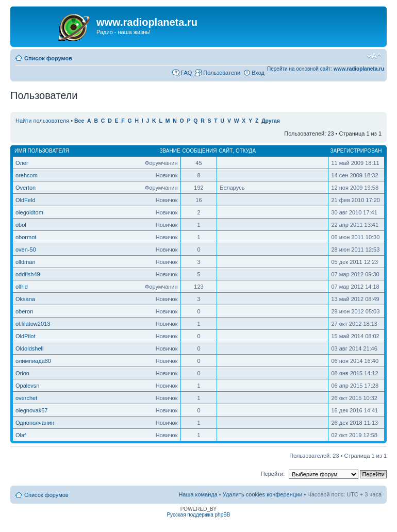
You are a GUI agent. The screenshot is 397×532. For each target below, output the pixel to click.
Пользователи (222, 73)
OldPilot (26, 336)
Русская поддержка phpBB (198, 515)
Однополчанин (35, 423)
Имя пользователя (42, 151)
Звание (170, 151)
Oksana (25, 299)
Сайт (226, 151)
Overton (26, 188)
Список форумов (48, 58)
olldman (26, 262)
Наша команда (198, 494)
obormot (26, 237)
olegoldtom (29, 212)
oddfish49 (28, 274)
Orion (22, 373)
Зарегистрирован (356, 151)
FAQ (186, 73)
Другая (271, 121)
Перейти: (273, 474)
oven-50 (26, 250)
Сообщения (200, 151)
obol (21, 225)
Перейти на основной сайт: (326, 69)
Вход (258, 73)
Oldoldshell (29, 348)
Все (79, 121)
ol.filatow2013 (33, 324)
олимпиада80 (33, 361)
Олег (22, 163)
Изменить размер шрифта (374, 56)
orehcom (27, 175)
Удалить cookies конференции (263, 494)
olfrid (22, 287)
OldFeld (26, 200)
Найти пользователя (42, 121)
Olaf (21, 435)
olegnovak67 (31, 410)
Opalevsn (27, 386)
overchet (26, 398)
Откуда (246, 151)
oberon (24, 311)
